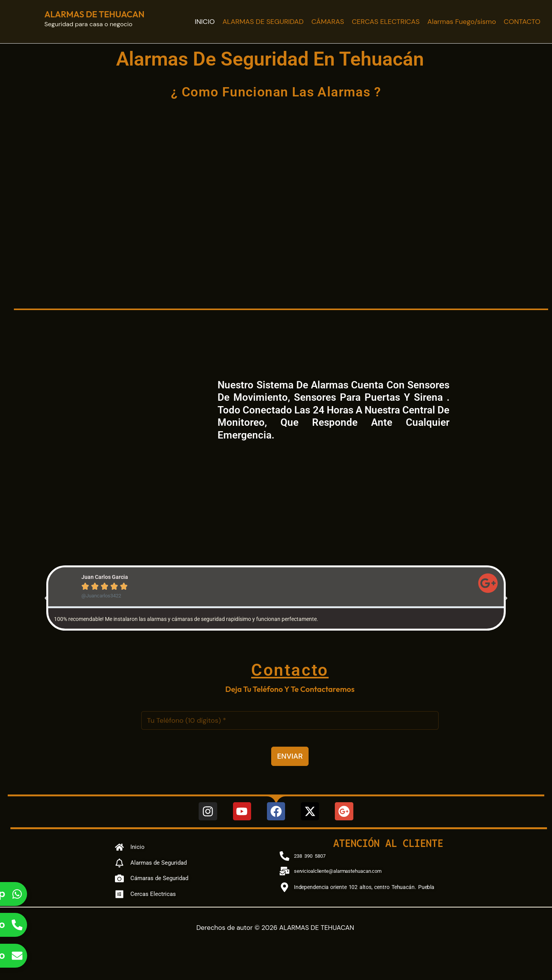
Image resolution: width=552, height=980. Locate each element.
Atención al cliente (388, 843)
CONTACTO (522, 22)
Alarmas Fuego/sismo (462, 22)
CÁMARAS (328, 22)
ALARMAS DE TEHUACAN (95, 14)
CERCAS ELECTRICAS (386, 22)
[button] (46, 598)
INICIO (205, 22)
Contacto (290, 669)
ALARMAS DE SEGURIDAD (263, 22)
